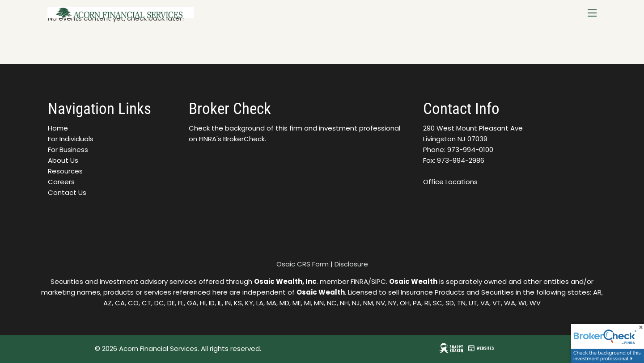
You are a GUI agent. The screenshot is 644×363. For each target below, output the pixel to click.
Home (58, 128)
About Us (63, 160)
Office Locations (450, 182)
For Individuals (71, 139)
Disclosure (351, 264)
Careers (61, 182)
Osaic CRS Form (303, 264)
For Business (68, 150)
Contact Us (67, 192)
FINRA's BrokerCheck (232, 139)
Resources (65, 171)
